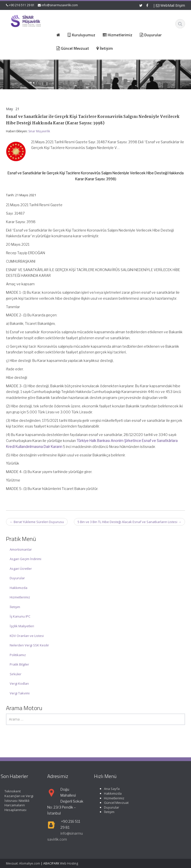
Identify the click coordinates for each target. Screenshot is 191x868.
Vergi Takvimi (20, 693)
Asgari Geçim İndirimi (25, 559)
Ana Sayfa (109, 789)
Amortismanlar (21, 549)
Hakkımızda (19, 588)
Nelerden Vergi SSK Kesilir (29, 645)
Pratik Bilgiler (19, 664)
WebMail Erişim (170, 5)
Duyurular (17, 578)
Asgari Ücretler (21, 569)
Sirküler (16, 674)
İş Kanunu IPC (20, 616)
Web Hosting (69, 863)
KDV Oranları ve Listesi (27, 636)
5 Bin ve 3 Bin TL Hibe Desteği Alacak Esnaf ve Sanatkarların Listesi (129, 522)
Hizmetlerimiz (20, 597)
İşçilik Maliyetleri (22, 626)
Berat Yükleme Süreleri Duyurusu (37, 522)
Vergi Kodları (19, 683)
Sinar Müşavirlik (39, 131)
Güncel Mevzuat (113, 803)
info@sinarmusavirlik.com (60, 5)
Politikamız (18, 655)
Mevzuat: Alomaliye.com (23, 863)
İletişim (15, 607)
